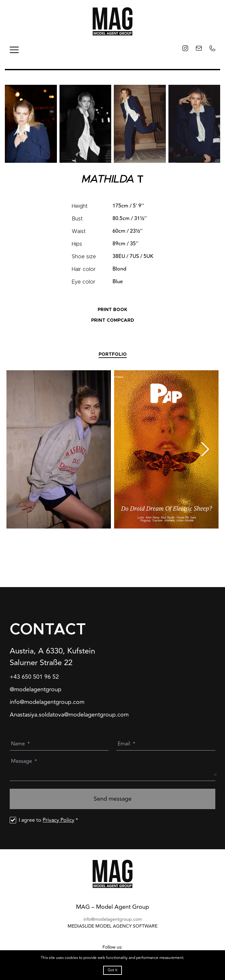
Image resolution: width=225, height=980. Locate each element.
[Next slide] (205, 449)
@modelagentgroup (36, 690)
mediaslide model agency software (112, 926)
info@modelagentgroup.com (47, 702)
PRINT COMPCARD (113, 320)
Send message (113, 799)
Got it (112, 970)
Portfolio (113, 355)
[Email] (167, 744)
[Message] (114, 767)
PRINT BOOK (112, 310)
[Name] (60, 744)
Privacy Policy (59, 820)
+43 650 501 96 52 (34, 677)
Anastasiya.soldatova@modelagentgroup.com (69, 715)
